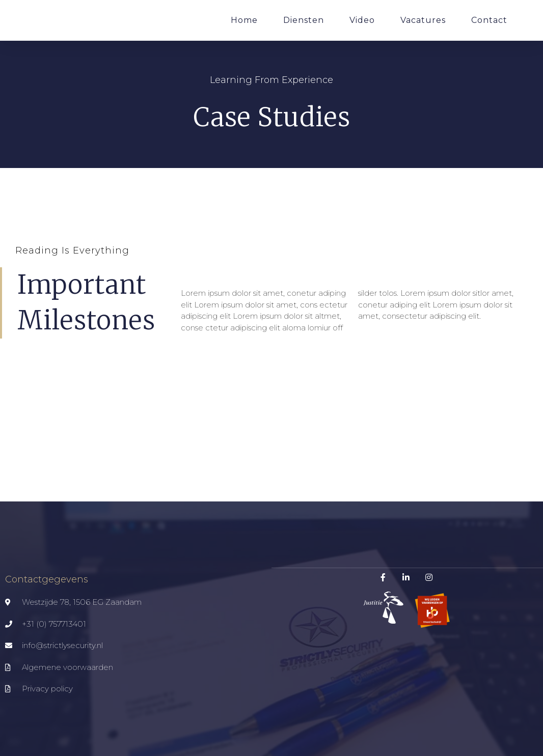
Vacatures (423, 20)
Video (362, 20)
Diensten (304, 20)
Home (244, 20)
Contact (489, 20)
